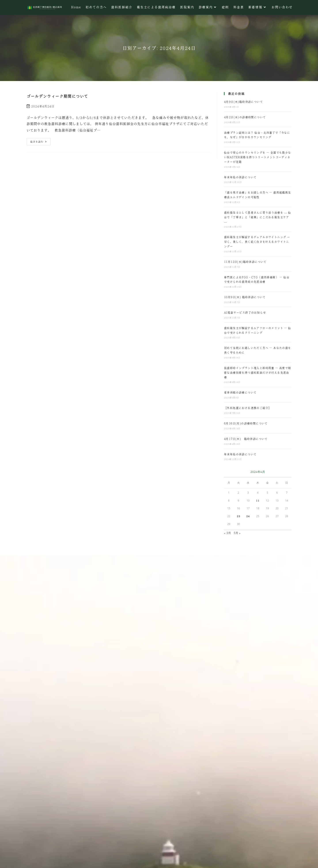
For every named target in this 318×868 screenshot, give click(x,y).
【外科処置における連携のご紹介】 (248, 408)
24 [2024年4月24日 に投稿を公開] (248, 516)
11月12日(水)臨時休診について (245, 262)
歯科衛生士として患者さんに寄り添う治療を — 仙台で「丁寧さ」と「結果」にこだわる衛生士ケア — (257, 217)
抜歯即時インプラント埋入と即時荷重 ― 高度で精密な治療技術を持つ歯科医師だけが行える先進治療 (257, 373)
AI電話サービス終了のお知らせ (245, 312)
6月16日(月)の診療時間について (246, 423)
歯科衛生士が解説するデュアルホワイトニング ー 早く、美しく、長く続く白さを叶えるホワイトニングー (257, 242)
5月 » (237, 533)
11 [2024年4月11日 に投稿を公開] (258, 500)
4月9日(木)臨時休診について (243, 102)
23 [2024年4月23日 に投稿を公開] (238, 516)
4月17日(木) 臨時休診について (246, 439)
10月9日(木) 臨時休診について (245, 297)
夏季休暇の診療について (240, 392)
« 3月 (227, 533)
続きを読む (39, 140)
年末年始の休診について (240, 177)
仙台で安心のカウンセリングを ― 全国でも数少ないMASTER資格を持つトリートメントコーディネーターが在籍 (257, 157)
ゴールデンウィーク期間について (57, 96)
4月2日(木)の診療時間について (245, 117)
